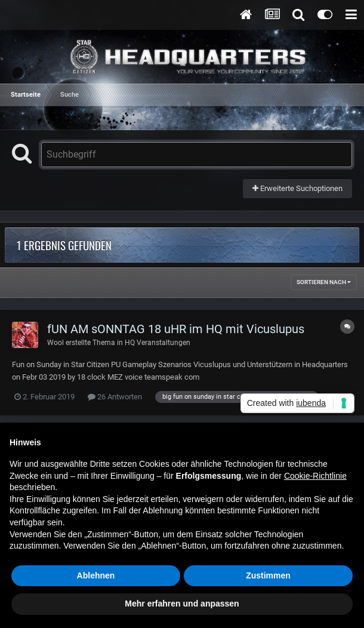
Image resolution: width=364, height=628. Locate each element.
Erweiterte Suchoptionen (297, 188)
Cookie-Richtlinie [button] (315, 476)
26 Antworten (115, 397)
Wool (55, 343)
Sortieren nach (324, 282)
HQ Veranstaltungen (158, 343)
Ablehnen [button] (96, 575)
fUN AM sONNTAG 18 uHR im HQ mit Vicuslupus (176, 329)
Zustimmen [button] (268, 575)
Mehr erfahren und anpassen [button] (182, 604)
